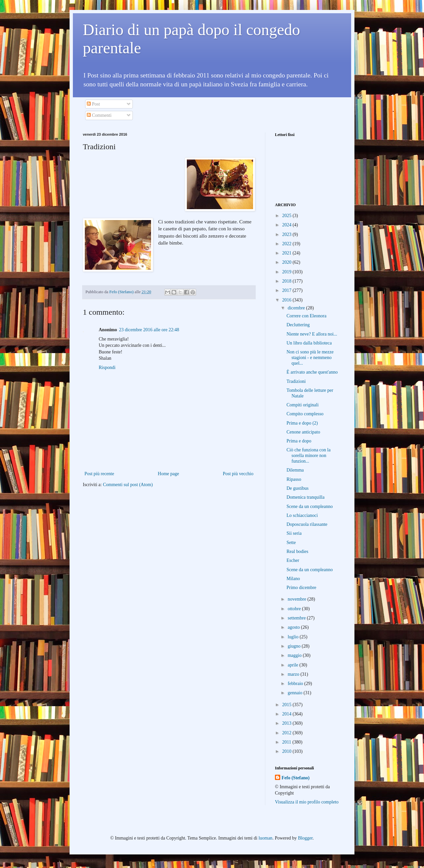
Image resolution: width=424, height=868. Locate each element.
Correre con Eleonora (307, 316)
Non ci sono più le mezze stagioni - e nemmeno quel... (310, 358)
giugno (294, 646)
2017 (288, 290)
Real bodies (297, 551)
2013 (288, 723)
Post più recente (99, 474)
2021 (288, 253)
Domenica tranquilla (306, 497)
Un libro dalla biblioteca (309, 343)
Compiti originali (303, 405)
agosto (294, 627)
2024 (288, 225)
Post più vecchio (238, 474)
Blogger (305, 838)
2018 (288, 281)
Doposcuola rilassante (307, 524)
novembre (297, 599)
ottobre (295, 609)
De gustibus (298, 488)
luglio (293, 637)
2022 (288, 244)
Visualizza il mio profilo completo (307, 802)
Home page (168, 474)
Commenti (99, 115)
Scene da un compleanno (310, 506)
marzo (294, 674)
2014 (288, 714)
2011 (287, 742)
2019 (288, 272)
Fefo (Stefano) (295, 778)
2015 (288, 705)
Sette (291, 543)
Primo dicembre (301, 588)
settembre (297, 618)
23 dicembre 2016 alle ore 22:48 (149, 330)
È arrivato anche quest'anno (312, 372)
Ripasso (294, 479)
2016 (288, 300)
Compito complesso (305, 414)
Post (93, 104)
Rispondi (107, 367)
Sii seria (294, 533)
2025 (288, 216)
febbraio (296, 684)
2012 (288, 733)
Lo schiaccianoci (302, 515)
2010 (288, 751)
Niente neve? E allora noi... (312, 334)
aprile (293, 665)
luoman (265, 838)
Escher (293, 560)
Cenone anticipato (303, 432)
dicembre (297, 308)
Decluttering (298, 325)
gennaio (295, 693)
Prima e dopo (299, 441)
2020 (288, 262)
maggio (295, 655)
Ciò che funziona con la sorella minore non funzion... (309, 456)
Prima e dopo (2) (302, 423)
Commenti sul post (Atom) (128, 485)
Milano (293, 579)
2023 (288, 234)
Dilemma (295, 470)
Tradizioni (296, 381)
